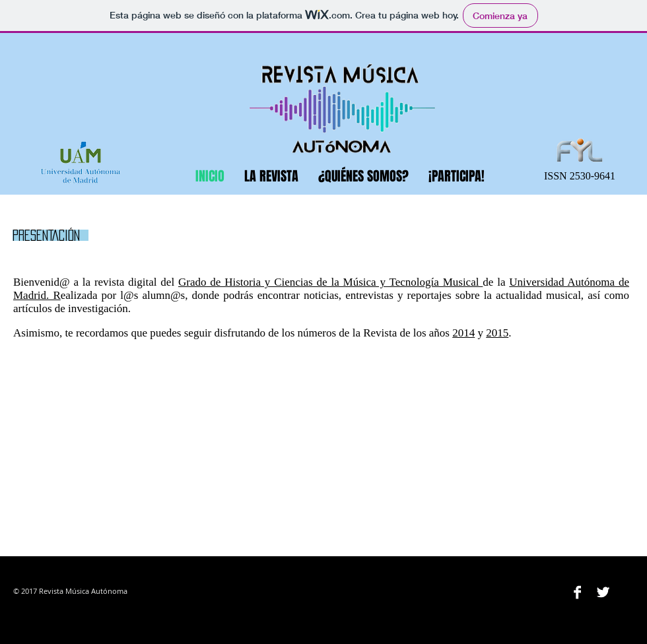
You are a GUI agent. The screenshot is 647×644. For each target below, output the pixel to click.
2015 (497, 333)
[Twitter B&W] (603, 592)
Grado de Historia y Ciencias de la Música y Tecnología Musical (330, 282)
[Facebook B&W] (577, 592)
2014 (463, 333)
